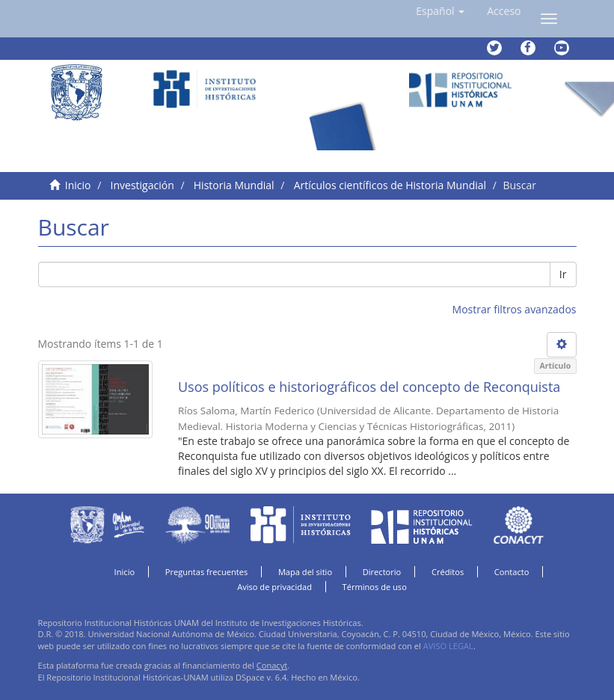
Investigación (142, 185)
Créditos (448, 572)
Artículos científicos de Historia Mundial (390, 185)
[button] (440, 11)
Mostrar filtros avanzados (515, 309)
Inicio (78, 185)
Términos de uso (375, 587)
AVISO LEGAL (448, 646)
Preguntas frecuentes (206, 572)
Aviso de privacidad (274, 587)
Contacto (512, 572)
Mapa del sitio (305, 572)
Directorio (382, 572)
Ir (563, 274)
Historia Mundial (234, 185)
